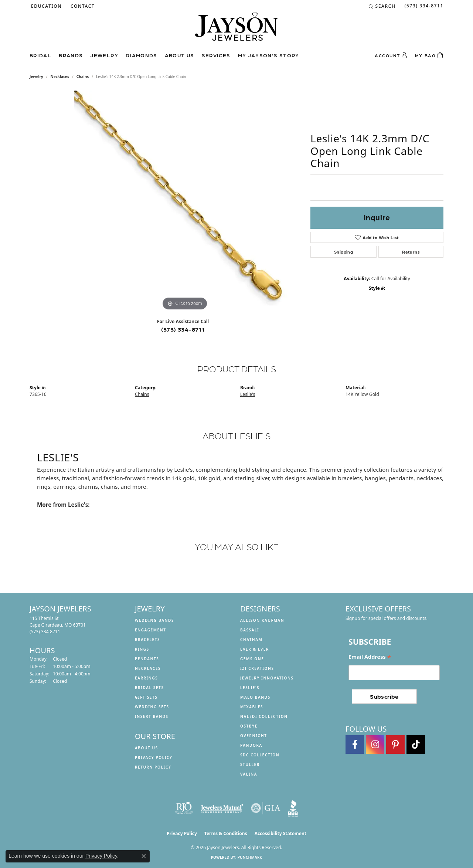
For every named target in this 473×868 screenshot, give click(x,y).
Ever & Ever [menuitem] (255, 649)
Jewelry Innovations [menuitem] (267, 678)
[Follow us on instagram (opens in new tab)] (375, 745)
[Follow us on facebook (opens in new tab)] (355, 745)
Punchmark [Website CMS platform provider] (250, 857)
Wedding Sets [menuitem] (152, 707)
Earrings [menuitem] (146, 678)
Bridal (40, 55)
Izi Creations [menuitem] (257, 668)
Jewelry (104, 55)
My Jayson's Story (269, 55)
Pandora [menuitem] (251, 745)
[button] (46, 6)
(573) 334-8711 (183, 329)
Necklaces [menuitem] (148, 668)
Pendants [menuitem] (147, 659)
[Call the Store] (45, 632)
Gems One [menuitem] (252, 659)
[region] (185, 201)
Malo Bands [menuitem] (255, 697)
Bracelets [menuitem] (147, 640)
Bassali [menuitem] (250, 630)
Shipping (343, 252)
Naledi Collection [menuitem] (264, 716)
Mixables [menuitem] (252, 707)
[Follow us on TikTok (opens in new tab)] (416, 745)
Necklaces (60, 77)
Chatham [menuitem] (251, 640)
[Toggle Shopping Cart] (429, 55)
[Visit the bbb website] (293, 808)
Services (216, 55)
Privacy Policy (154, 757)
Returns (411, 252)
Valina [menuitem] (249, 774)
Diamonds (142, 55)
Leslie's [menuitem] (250, 688)
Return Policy (153, 767)
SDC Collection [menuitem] (260, 755)
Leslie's (248, 394)
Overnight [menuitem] (254, 736)
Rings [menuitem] (142, 649)
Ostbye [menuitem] (249, 726)
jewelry (36, 77)
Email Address (370, 657)
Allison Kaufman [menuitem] (262, 620)
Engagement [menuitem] (151, 630)
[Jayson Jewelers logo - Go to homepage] (237, 30)
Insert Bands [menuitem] (152, 716)
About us (180, 55)
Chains (83, 77)
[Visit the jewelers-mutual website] (222, 808)
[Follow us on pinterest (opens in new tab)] (395, 745)
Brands (71, 55)
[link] (82, 6)
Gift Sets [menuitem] (146, 697)
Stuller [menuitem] (250, 764)
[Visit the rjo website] (184, 808)
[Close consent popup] (144, 856)
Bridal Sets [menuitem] (149, 688)
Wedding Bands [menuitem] (154, 620)
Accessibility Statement (280, 833)
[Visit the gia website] (266, 808)
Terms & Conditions (226, 833)
